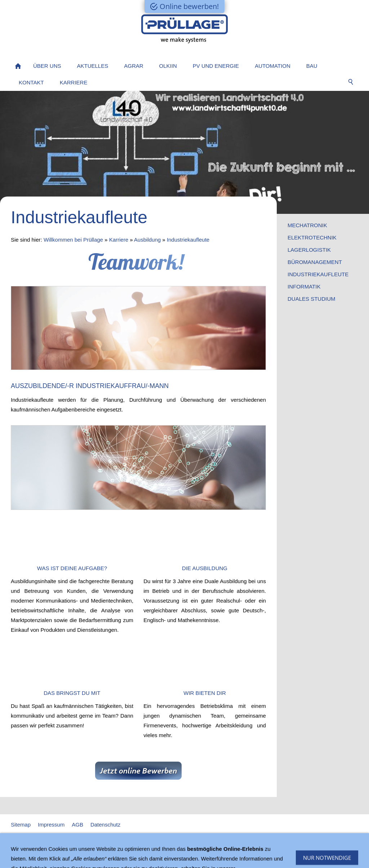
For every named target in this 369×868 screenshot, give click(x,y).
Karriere (119, 240)
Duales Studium (312, 299)
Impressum (51, 825)
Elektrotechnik (312, 237)
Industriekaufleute (188, 240)
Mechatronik (307, 225)
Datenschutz (105, 825)
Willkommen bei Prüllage (73, 240)
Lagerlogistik (309, 250)
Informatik (304, 287)
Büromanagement (315, 262)
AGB (77, 825)
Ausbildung (147, 240)
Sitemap (21, 825)
